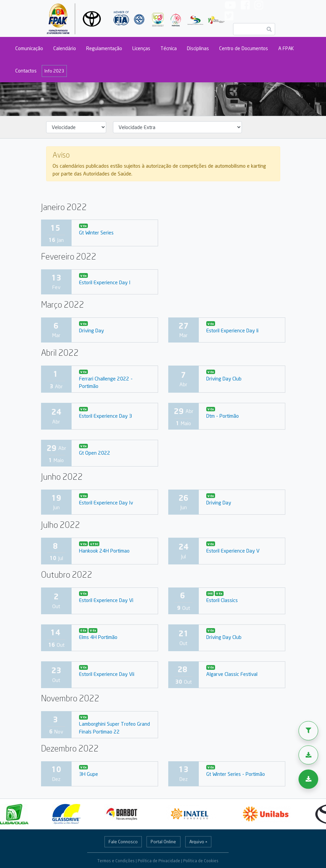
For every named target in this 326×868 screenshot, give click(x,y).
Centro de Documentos (244, 48)
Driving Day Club (224, 378)
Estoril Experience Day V (233, 551)
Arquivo (197, 842)
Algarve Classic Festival (232, 674)
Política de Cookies (201, 861)
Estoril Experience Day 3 (106, 416)
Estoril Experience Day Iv (106, 502)
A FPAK (286, 48)
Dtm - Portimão (223, 416)
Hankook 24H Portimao (104, 551)
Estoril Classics (222, 600)
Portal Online (163, 842)
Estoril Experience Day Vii (107, 674)
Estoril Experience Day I (105, 282)
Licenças (141, 48)
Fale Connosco (123, 842)
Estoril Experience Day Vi (106, 600)
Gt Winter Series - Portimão (236, 774)
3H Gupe (89, 774)
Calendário (65, 48)
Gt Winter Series (96, 232)
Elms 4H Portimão (98, 637)
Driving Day (91, 330)
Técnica (169, 48)
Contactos (26, 71)
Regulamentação (104, 48)
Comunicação (29, 48)
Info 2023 (54, 71)
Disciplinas (198, 48)
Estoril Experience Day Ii (232, 330)
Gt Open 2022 (95, 453)
